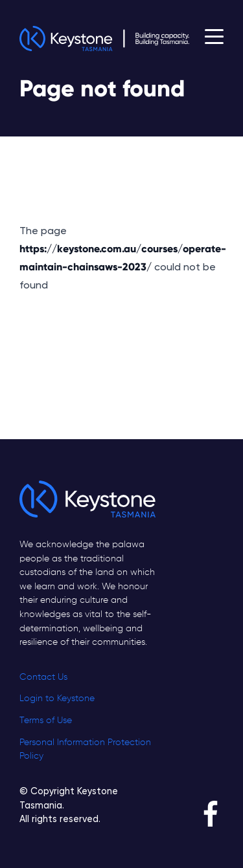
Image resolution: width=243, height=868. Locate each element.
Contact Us (43, 677)
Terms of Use (46, 721)
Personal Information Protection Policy (85, 750)
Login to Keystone (57, 699)
